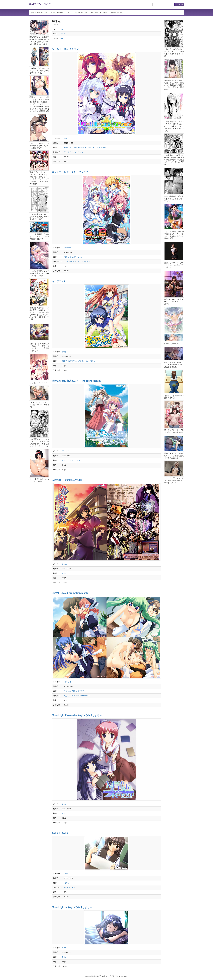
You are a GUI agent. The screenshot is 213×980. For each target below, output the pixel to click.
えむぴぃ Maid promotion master (71, 593)
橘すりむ (81, 691)
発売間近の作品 (117, 13)
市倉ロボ (91, 148)
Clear (64, 804)
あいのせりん (84, 361)
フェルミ (66, 451)
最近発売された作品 (99, 13)
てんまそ (73, 148)
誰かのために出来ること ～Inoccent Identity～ (78, 381)
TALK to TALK (60, 833)
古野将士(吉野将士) (70, 361)
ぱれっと (68, 682)
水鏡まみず (82, 148)
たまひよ (68, 691)
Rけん (66, 148)
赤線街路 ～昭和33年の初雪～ (68, 480)
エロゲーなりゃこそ (40, 4)
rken (62, 38)
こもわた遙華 (101, 148)
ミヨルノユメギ (74, 460)
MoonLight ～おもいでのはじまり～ (72, 907)
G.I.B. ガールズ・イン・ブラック (70, 172)
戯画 (64, 352)
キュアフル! (58, 281)
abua (80, 257)
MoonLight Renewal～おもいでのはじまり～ (77, 715)
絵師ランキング (81, 13)
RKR (62, 29)
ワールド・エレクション (65, 49)
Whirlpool (68, 138)
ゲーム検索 (179, 4)
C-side (65, 564)
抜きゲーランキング (39, 13)
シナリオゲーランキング (61, 13)
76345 (63, 34)
